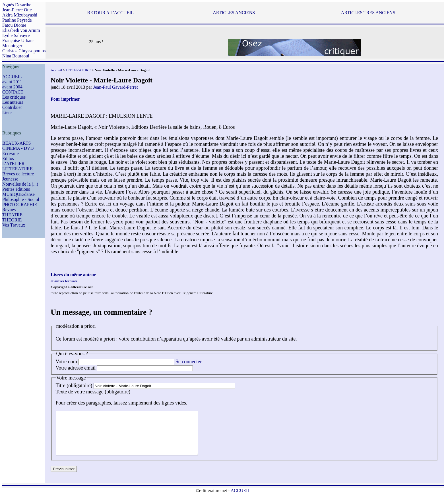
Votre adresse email (76, 368)
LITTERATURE (17, 169)
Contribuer (12, 107)
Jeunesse (10, 179)
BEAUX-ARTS (16, 143)
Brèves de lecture (18, 174)
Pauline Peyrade (17, 20)
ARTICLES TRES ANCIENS (368, 13)
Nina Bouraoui (16, 56)
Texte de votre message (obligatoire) (93, 392)
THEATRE (12, 215)
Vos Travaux (14, 225)
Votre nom (66, 362)
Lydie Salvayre (16, 35)
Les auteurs (13, 102)
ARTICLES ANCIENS (234, 13)
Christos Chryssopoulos (24, 51)
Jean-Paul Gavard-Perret (116, 87)
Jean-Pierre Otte (17, 10)
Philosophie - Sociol (21, 199)
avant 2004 (12, 87)
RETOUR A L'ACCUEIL (111, 13)
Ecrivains (11, 153)
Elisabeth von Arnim (21, 30)
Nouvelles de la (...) (20, 184)
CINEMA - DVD (18, 148)
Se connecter (189, 362)
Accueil (56, 70)
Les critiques (14, 97)
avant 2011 (12, 82)
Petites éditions (16, 189)
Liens (7, 112)
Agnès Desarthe (17, 5)
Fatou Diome (14, 25)
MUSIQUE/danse (18, 194)
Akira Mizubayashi (20, 15)
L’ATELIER (14, 164)
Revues (9, 210)
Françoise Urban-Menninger (18, 43)
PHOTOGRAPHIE (20, 205)
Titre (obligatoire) (74, 385)
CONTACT (13, 92)
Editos (8, 158)
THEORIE (12, 220)
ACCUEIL (12, 77)
